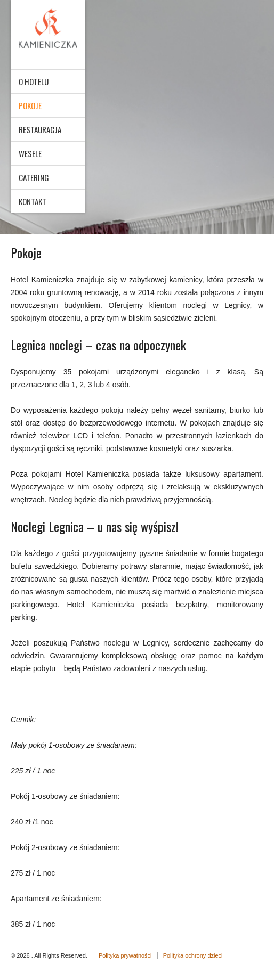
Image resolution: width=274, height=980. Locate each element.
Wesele (30, 153)
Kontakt (33, 201)
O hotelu (34, 81)
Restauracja (40, 129)
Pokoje (30, 105)
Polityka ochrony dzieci (193, 956)
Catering (34, 177)
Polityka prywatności (125, 956)
